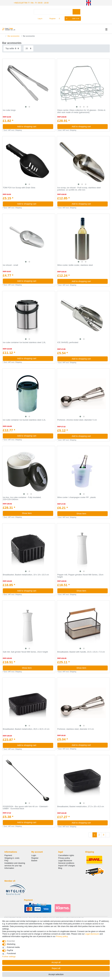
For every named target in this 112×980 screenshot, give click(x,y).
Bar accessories (13, 36)
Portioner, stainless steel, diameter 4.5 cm (76, 729)
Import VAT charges (67, 866)
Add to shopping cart (34, 126)
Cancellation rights (66, 855)
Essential (11, 941)
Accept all (56, 962)
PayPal (10, 950)
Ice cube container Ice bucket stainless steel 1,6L (24, 342)
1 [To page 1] (95, 835)
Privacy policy (64, 858)
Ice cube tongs (9, 110)
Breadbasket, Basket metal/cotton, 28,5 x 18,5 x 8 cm (26, 729)
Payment (8, 855)
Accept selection (56, 974)
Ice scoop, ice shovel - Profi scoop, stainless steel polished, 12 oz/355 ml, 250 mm (79, 189)
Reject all (56, 968)
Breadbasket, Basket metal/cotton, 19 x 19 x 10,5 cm (26, 575)
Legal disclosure (65, 860)
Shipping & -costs (12, 858)
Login (34, 855)
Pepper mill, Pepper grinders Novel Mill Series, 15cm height (80, 576)
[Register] (51, 18)
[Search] (76, 12)
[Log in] (39, 18)
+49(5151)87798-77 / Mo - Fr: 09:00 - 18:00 (31, 3)
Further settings (9, 957)
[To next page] (108, 835)
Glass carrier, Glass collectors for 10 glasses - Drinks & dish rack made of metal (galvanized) (81, 111)
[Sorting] (12, 48)
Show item (36, 513)
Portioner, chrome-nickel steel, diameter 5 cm (77, 420)
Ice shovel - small (10, 265)
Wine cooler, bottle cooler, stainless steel (75, 265)
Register (35, 858)
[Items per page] (28, 48)
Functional (11, 953)
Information (9, 868)
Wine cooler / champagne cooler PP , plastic (77, 497)
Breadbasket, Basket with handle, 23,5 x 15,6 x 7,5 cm (81, 652)
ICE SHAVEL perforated (68, 342)
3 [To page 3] (104, 835)
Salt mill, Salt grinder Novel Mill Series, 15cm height (25, 652)
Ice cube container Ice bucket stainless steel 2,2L (24, 420)
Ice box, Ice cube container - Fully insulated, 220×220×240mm (22, 498)
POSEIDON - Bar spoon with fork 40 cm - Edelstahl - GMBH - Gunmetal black (26, 808)
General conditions (66, 863)
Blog (60, 868)
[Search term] (53, 12)
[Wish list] (61, 18)
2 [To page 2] (99, 835)
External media (13, 947)
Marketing (11, 944)
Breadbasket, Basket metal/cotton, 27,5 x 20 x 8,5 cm (81, 806)
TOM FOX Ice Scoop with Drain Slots (19, 188)
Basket (34, 860)
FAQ (6, 860)
